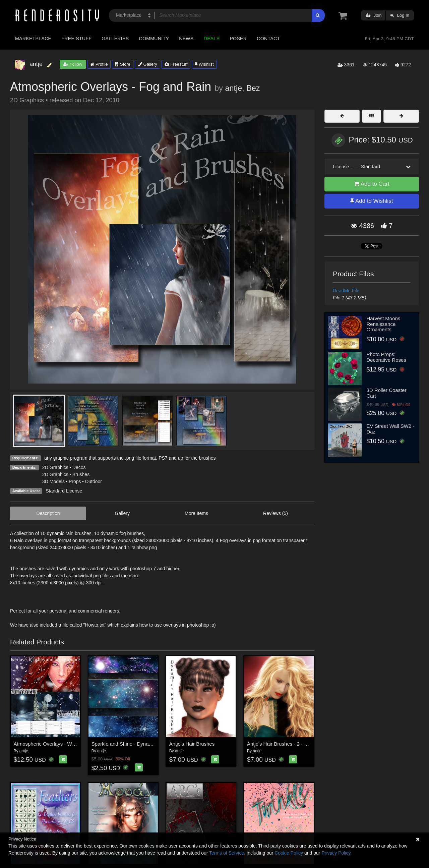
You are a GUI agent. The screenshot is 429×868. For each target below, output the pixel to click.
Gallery (147, 64)
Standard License (64, 491)
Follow (73, 64)
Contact (268, 39)
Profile (99, 64)
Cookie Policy (289, 853)
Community (154, 39)
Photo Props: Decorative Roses (386, 357)
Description (48, 513)
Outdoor (93, 481)
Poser (238, 39)
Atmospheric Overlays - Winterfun (51, 744)
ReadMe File (346, 291)
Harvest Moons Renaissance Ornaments (384, 324)
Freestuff (176, 64)
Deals (212, 39)
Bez (253, 88)
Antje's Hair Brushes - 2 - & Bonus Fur (290, 744)
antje (233, 88)
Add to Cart (372, 184)
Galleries (115, 39)
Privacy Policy (336, 853)
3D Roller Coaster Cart (387, 393)
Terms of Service (227, 853)
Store (123, 64)
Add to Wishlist (372, 201)
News (186, 39)
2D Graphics (55, 467)
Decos (79, 467)
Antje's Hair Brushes (192, 744)
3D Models (53, 481)
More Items (196, 513)
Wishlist (204, 64)
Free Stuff (76, 39)
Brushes (81, 474)
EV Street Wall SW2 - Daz (391, 429)
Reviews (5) (275, 513)
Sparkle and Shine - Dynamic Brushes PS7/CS (144, 744)
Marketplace (33, 39)
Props (75, 481)
